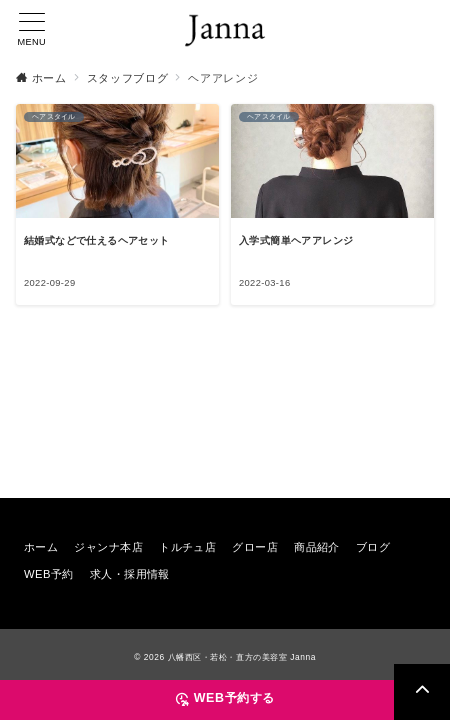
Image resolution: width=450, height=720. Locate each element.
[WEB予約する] (225, 700)
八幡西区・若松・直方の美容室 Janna (242, 657)
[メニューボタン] (32, 30)
